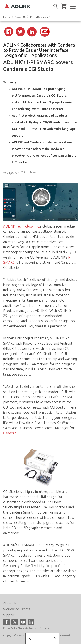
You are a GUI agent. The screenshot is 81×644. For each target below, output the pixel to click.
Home (7, 17)
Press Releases (39, 17)
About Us (20, 17)
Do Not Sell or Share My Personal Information (27, 628)
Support (9, 615)
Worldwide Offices (17, 609)
